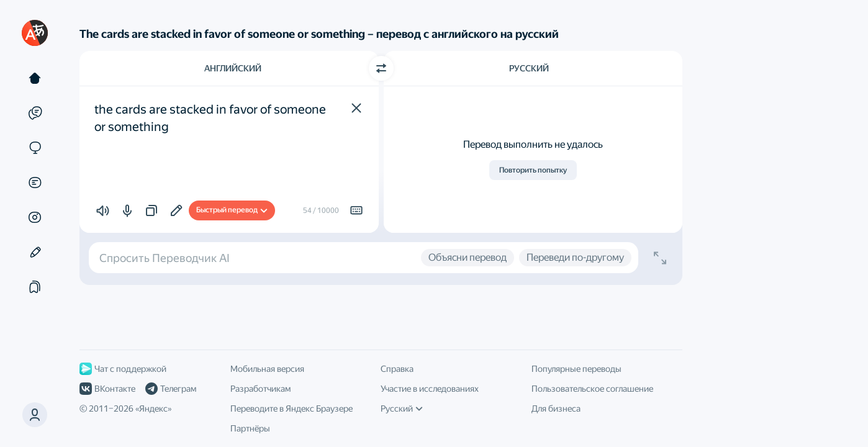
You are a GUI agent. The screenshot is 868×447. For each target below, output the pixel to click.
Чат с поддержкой (123, 369)
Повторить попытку (533, 170)
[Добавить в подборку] (176, 210)
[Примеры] (35, 113)
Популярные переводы (576, 369)
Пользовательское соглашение (592, 389)
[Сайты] (35, 148)
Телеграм (171, 389)
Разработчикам (260, 389)
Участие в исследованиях (430, 389)
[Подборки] (35, 287)
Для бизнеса (556, 409)
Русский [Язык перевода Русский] (529, 68)
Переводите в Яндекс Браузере (292, 409)
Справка (397, 369)
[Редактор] (35, 252)
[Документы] (35, 183)
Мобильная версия (267, 369)
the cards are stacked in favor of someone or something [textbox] (211, 118)
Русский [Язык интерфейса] (402, 409)
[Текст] (35, 78)
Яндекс (153, 409)
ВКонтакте (107, 389)
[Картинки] (35, 217)
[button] (356, 108)
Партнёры (250, 428)
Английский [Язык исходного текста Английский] (233, 68)
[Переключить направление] (381, 68)
